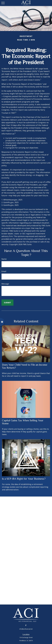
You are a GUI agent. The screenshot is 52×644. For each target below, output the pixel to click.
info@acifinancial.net (26, 629)
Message (5, 284)
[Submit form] (7, 303)
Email (4, 271)
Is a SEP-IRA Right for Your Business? (24, 479)
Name (4, 259)
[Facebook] (26, 625)
